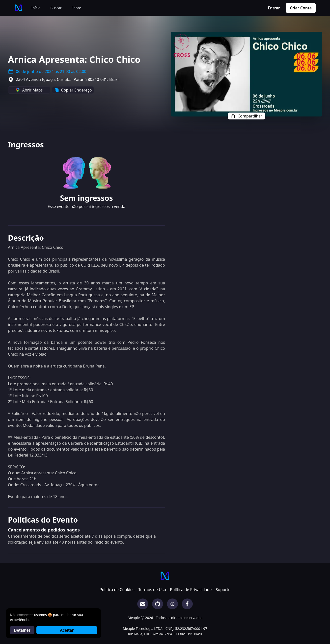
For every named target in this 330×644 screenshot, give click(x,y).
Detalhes (22, 630)
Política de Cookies (117, 590)
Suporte (223, 590)
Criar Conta (301, 8)
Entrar (274, 8)
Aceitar (67, 630)
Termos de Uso (152, 590)
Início (36, 8)
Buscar (56, 8)
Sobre (76, 8)
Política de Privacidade (191, 590)
